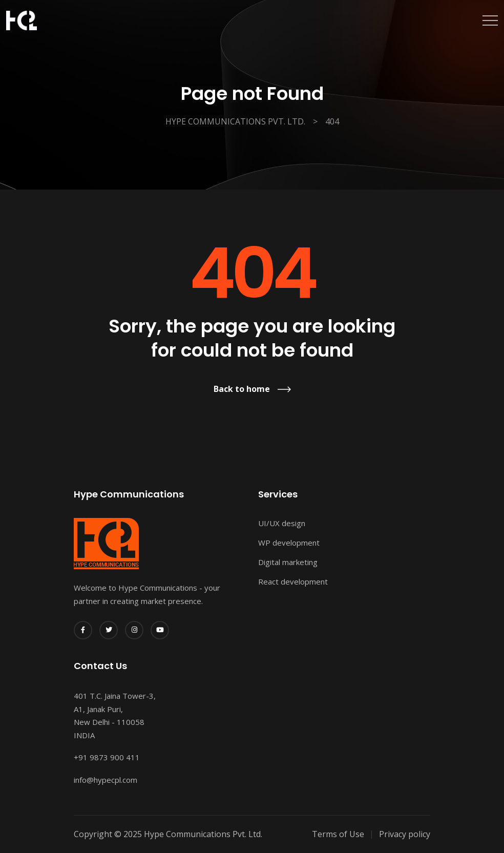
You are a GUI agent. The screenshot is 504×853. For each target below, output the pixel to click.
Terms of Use (338, 834)
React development (293, 581)
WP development (289, 543)
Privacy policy (405, 834)
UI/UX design (282, 523)
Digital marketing (288, 562)
